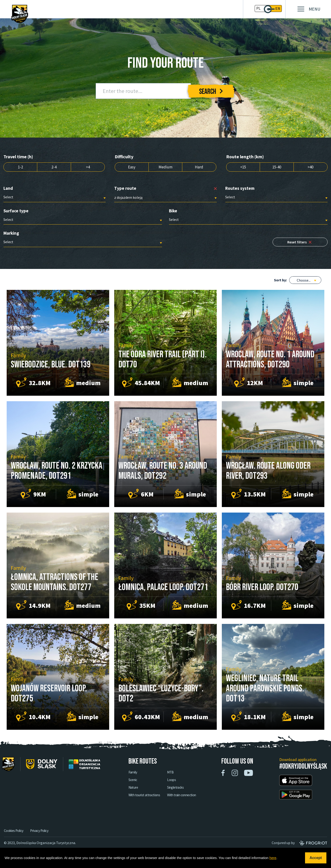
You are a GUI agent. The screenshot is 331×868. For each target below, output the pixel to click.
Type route (125, 189)
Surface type (16, 211)
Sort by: (280, 281)
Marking (11, 234)
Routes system (240, 189)
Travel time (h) (18, 157)
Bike (173, 211)
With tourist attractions (159, 800)
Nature (146, 793)
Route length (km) (245, 157)
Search (211, 92)
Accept (316, 858)
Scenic (146, 785)
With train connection (199, 800)
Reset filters (302, 244)
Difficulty (124, 157)
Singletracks (193, 793)
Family (146, 777)
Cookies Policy (14, 835)
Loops (188, 785)
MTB (187, 777)
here (273, 858)
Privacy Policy (41, 835)
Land (8, 189)
